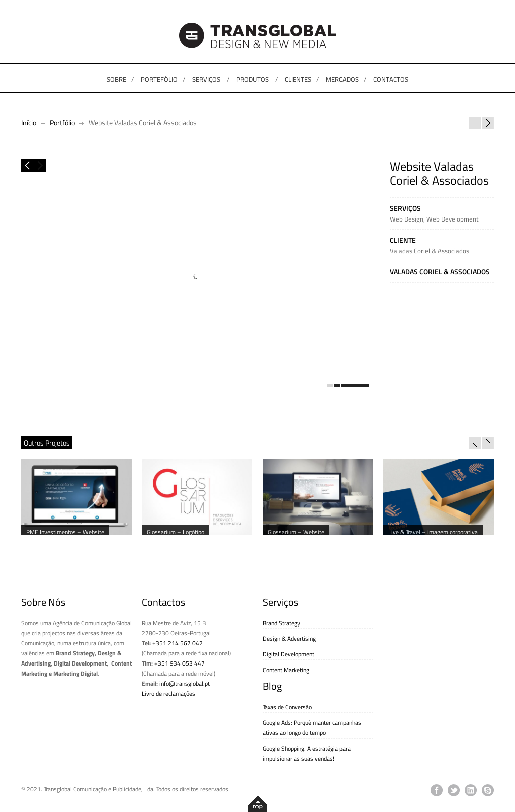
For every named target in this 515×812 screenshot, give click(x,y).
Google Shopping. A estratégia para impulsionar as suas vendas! (307, 753)
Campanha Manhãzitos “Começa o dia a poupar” (475, 123)
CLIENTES (298, 79)
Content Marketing (286, 670)
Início (29, 123)
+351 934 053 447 (180, 663)
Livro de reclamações (168, 693)
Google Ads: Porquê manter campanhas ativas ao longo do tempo (312, 728)
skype (488, 790)
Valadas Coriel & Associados (430, 251)
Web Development (453, 219)
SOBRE (116, 79)
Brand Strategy (281, 623)
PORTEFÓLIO (159, 79)
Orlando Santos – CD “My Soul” (488, 123)
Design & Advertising (289, 639)
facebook (437, 790)
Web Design (407, 219)
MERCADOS (342, 79)
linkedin (471, 790)
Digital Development (288, 654)
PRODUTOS (252, 79)
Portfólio (62, 123)
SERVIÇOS (206, 79)
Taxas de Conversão (287, 707)
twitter (454, 790)
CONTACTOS (391, 79)
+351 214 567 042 (178, 643)
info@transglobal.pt (185, 683)
